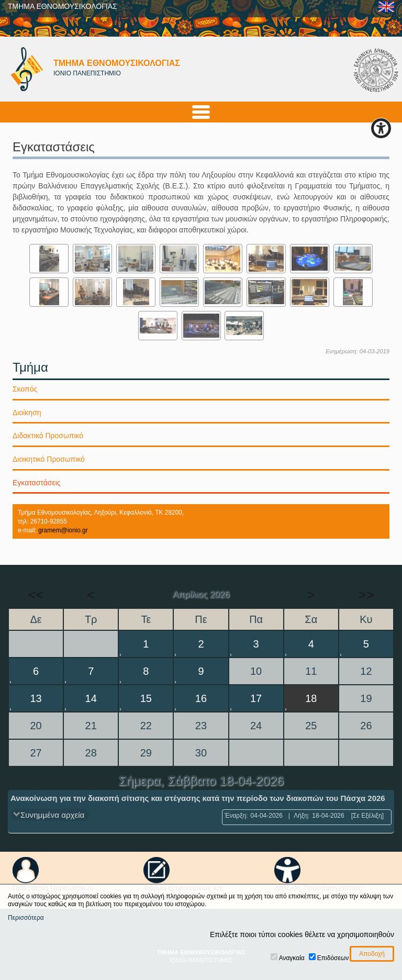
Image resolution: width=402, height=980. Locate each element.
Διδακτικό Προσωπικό (48, 436)
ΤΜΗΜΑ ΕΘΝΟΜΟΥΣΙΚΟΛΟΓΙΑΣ (63, 6)
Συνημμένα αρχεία (52, 815)
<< (36, 595)
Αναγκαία (292, 958)
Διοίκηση (27, 413)
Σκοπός (25, 389)
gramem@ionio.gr (63, 530)
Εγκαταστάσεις (37, 483)
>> (366, 595)
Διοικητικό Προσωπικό (49, 459)
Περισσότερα (26, 918)
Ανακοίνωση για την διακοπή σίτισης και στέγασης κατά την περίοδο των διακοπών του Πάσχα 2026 (198, 798)
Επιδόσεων (333, 958)
